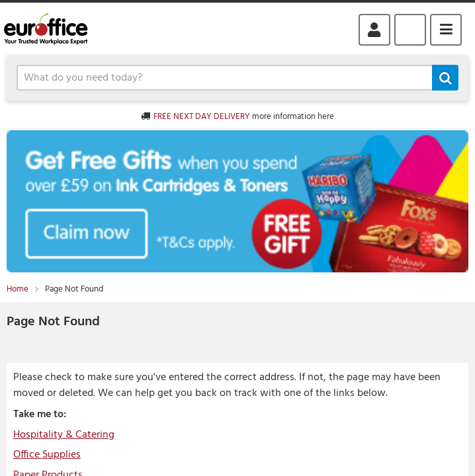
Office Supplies (47, 455)
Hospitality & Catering (64, 435)
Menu (446, 30)
